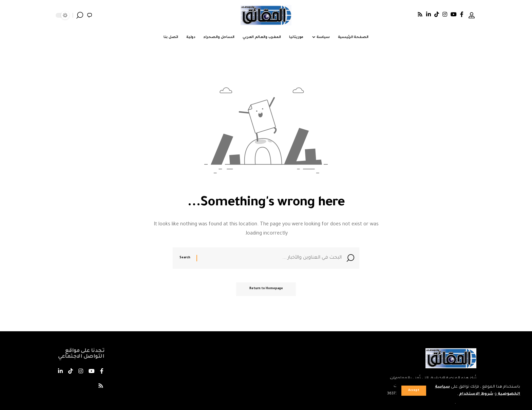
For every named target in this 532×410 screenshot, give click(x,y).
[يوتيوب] (454, 14)
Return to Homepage (266, 290)
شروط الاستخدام (476, 394)
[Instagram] (445, 14)
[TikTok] (437, 14)
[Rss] (420, 14)
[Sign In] (472, 15)
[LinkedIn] (429, 14)
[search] (80, 15)
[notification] (90, 15)
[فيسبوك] (462, 14)
